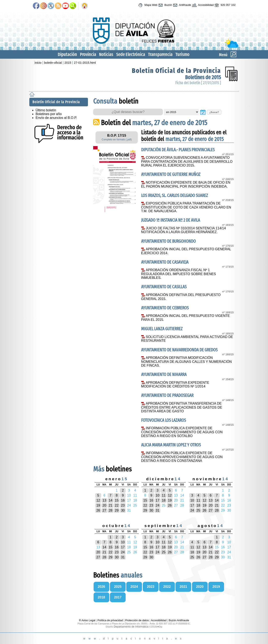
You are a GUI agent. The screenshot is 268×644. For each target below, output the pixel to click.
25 (198, 510)
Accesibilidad (202, 5)
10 (157, 495)
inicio (38, 63)
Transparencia (160, 54)
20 (104, 505)
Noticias (106, 54)
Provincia (88, 54)
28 (111, 510)
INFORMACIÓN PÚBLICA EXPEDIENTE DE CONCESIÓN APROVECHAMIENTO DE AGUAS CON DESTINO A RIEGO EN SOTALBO (182, 432)
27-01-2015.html (85, 63)
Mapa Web (147, 5)
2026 (101, 587)
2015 (68, 63)
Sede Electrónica (131, 54)
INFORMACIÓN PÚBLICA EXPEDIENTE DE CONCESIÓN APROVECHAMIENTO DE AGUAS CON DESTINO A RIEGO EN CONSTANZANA (182, 457)
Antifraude (182, 5)
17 (157, 500)
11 (164, 495)
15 (117, 500)
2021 (183, 587)
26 (98, 510)
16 (123, 500)
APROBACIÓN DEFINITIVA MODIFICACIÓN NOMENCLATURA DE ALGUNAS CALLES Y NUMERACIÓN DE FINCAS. (186, 362)
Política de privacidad (110, 620)
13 (104, 500)
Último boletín (46, 110)
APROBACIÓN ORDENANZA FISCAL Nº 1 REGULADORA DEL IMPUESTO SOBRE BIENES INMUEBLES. (178, 274)
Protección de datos (137, 620)
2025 (118, 587)
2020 (200, 587)
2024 (134, 587)
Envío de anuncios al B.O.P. (56, 118)
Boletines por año (49, 114)
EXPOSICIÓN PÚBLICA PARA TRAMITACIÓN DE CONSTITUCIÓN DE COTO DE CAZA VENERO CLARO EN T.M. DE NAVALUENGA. (186, 207)
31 (157, 510)
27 (104, 510)
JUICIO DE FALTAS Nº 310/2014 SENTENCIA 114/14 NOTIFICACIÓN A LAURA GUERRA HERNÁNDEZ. (184, 230)
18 (164, 500)
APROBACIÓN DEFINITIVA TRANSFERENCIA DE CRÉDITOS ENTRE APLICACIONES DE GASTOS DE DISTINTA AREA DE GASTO (182, 407)
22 (117, 505)
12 (98, 500)
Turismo (182, 54)
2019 (216, 587)
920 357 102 (225, 5)
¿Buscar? (214, 112)
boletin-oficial (53, 63)
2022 (167, 587)
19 (98, 505)
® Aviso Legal (88, 620)
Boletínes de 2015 (203, 77)
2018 (101, 597)
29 (117, 510)
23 (123, 505)
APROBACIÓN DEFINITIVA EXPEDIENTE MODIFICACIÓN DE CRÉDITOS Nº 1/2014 (175, 385)
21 (111, 505)
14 (111, 500)
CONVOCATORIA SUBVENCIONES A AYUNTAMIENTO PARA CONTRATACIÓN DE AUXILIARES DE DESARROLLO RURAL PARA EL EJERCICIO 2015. (187, 161)
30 (123, 510)
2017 (118, 597)
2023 (151, 587)
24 (157, 505)
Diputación (67, 54)
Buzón (165, 5)
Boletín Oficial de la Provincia (176, 71)
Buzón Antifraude (179, 620)
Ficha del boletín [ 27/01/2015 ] (198, 83)
